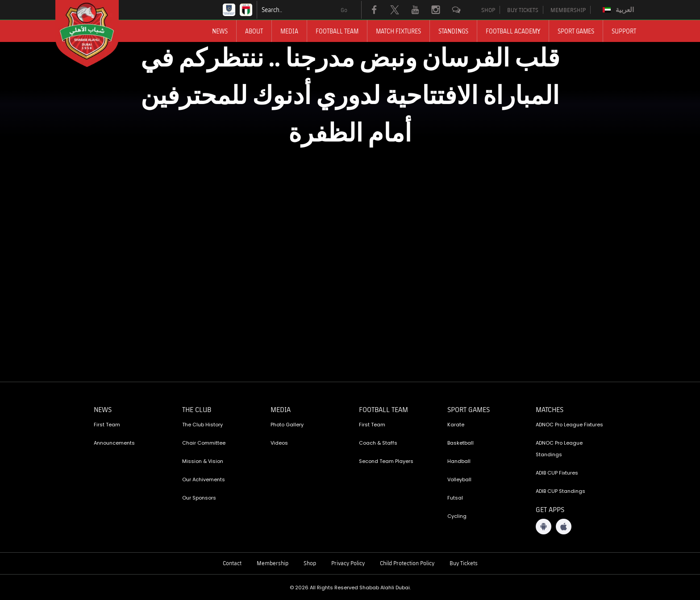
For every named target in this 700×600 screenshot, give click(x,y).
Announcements (114, 443)
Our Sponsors (199, 498)
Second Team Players (386, 461)
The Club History (202, 425)
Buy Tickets (464, 563)
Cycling (457, 516)
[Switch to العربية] (619, 10)
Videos (279, 443)
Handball (459, 461)
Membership (273, 563)
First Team (107, 425)
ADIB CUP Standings (560, 491)
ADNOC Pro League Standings (559, 449)
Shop (310, 563)
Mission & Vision (203, 461)
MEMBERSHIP (568, 10)
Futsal (455, 498)
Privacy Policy (348, 563)
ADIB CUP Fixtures (557, 473)
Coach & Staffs (378, 443)
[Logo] (95, 33)
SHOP (488, 10)
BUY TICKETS (523, 10)
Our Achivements (204, 479)
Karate (456, 425)
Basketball (460, 443)
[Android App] (544, 527)
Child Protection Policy (407, 563)
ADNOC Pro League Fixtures (569, 425)
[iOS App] (564, 527)
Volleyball (459, 479)
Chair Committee (204, 443)
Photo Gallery (287, 425)
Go (344, 10)
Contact (232, 563)
